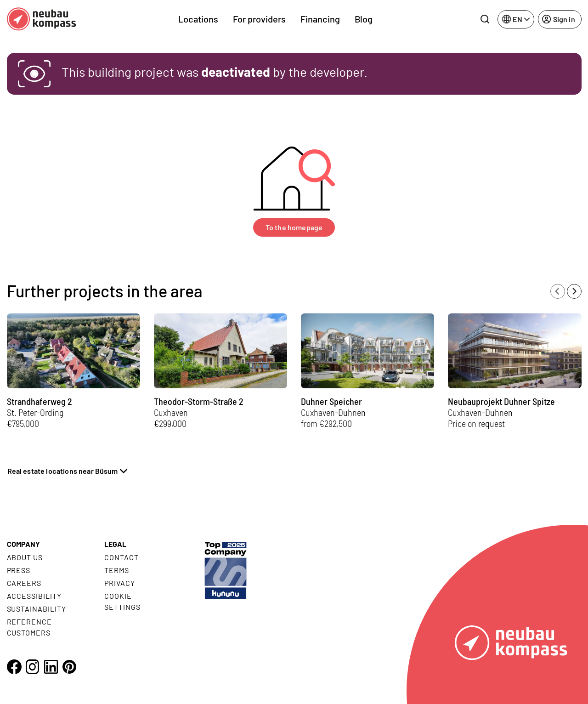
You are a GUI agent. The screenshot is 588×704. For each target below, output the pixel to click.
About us (25, 557)
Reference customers (30, 627)
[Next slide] (574, 291)
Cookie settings (122, 601)
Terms (117, 570)
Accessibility (34, 596)
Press (19, 570)
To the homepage (294, 227)
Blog (364, 19)
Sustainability (37, 609)
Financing (320, 19)
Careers (24, 583)
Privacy (120, 583)
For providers (259, 19)
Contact (122, 557)
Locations (198, 19)
